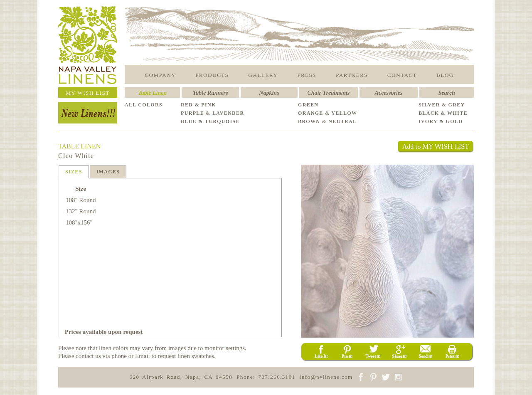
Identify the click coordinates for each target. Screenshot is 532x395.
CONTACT (402, 75)
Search (446, 93)
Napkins (269, 93)
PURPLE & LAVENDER (212, 113)
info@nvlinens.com (326, 377)
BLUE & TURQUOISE (210, 121)
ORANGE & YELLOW (328, 113)
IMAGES (108, 172)
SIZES (74, 172)
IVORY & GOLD (441, 121)
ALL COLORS (144, 105)
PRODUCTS (212, 75)
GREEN (308, 105)
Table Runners (211, 93)
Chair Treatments (329, 93)
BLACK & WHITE (443, 113)
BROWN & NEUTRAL (327, 121)
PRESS (307, 75)
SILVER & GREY (442, 105)
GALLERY (263, 75)
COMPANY (160, 75)
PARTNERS (352, 75)
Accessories (389, 93)
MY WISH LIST (88, 93)
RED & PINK (198, 105)
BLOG (445, 75)
